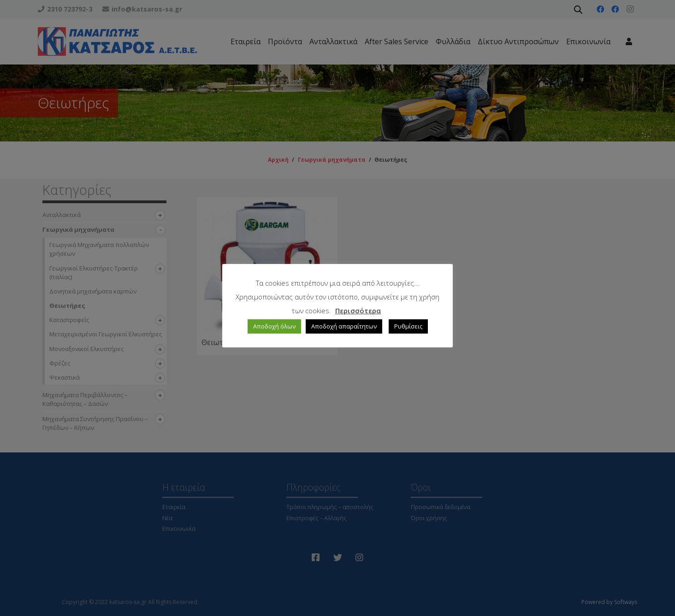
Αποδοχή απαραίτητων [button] (344, 326)
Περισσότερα (358, 311)
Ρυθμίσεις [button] (408, 326)
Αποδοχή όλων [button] (274, 326)
